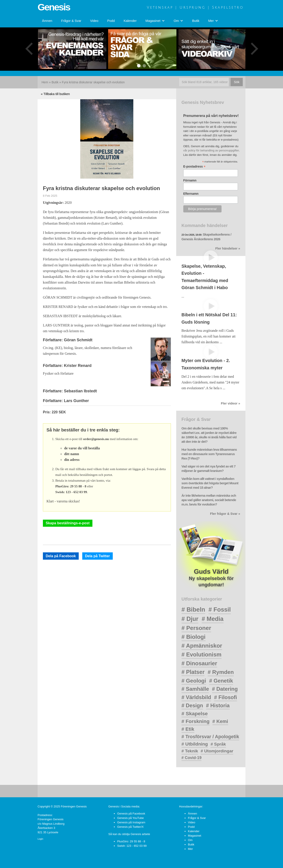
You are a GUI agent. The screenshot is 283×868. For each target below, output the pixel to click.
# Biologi (194, 637)
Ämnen (47, 21)
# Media (213, 619)
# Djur (190, 619)
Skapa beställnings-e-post (68, 523)
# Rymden (221, 672)
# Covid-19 (192, 758)
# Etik (188, 729)
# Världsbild (196, 697)
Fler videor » (230, 403)
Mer (190, 849)
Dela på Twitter (97, 556)
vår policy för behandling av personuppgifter (211, 150)
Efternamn (191, 194)
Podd (111, 21)
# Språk (218, 744)
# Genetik (221, 681)
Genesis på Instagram (131, 822)
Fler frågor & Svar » (225, 514)
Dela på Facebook (61, 556)
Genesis (54, 7)
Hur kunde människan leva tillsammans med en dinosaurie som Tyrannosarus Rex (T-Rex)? (209, 454)
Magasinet (195, 836)
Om (190, 840)
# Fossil (220, 610)
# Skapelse (195, 713)
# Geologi (194, 681)
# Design (192, 706)
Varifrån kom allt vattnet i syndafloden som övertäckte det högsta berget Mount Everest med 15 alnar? (210, 483)
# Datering (225, 689)
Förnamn (190, 180)
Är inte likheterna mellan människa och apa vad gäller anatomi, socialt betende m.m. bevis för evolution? (209, 500)
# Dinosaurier (199, 663)
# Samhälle (195, 689)
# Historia (218, 706)
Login (40, 839)
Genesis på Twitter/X (130, 827)
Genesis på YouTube (130, 818)
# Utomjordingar (217, 751)
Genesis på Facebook (131, 814)
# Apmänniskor (202, 646)
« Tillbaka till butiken (55, 94)
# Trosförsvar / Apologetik (210, 737)
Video (94, 21)
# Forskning (196, 721)
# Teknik (190, 751)
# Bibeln (193, 610)
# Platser (193, 672)
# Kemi (220, 721)
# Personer (196, 628)
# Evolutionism (202, 654)
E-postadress (194, 167)
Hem (45, 82)
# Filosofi (226, 697)
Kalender (130, 21)
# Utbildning (195, 744)
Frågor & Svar (71, 21)
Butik (196, 21)
